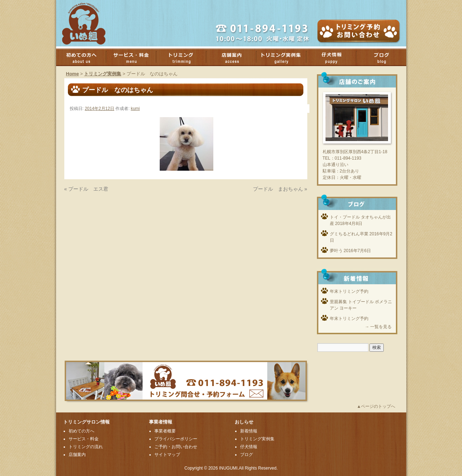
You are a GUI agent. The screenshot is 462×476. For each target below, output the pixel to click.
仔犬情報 (249, 447)
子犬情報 (335, 57)
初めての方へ (85, 57)
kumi (135, 109)
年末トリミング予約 (349, 291)
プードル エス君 (88, 189)
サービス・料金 (135, 57)
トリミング (185, 57)
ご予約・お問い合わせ (176, 447)
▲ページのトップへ (376, 406)
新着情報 (249, 431)
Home (73, 74)
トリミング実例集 (285, 57)
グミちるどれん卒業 (349, 234)
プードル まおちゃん (278, 189)
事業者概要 (165, 431)
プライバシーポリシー (176, 439)
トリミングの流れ (86, 447)
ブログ (385, 57)
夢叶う (336, 251)
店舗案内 (235, 57)
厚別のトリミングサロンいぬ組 (90, 23)
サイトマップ (167, 455)
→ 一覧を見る (378, 327)
